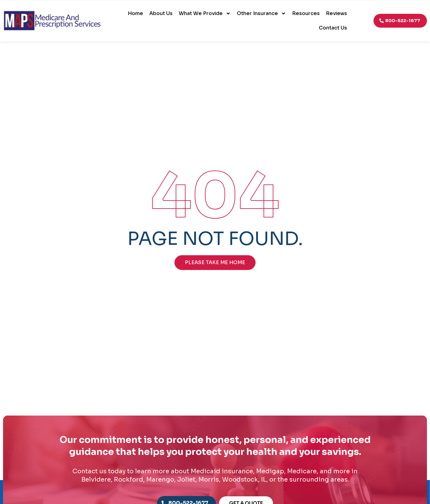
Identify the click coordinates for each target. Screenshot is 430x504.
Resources (306, 13)
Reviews (336, 13)
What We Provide (205, 14)
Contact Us (333, 28)
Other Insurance (261, 14)
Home (135, 13)
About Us (161, 13)
